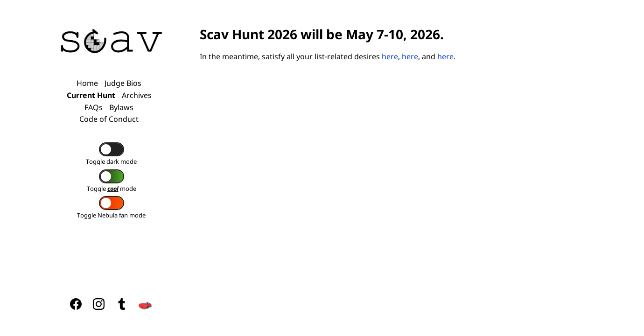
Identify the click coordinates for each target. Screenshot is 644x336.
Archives (137, 95)
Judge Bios (123, 83)
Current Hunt (91, 95)
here (390, 56)
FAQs (94, 107)
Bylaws (121, 107)
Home (87, 83)
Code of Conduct (109, 119)
